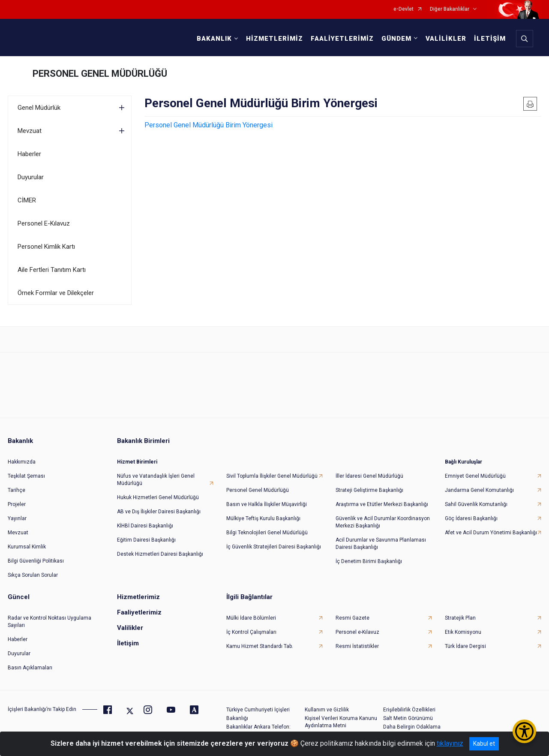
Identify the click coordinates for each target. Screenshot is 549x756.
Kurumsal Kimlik (27, 547)
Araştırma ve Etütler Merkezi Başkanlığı (382, 504)
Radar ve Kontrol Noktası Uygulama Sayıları (49, 622)
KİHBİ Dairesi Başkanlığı (145, 526)
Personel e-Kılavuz (357, 632)
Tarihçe (16, 490)
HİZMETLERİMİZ (274, 39)
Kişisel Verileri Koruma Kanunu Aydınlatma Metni (341, 722)
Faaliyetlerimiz (139, 612)
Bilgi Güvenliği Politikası (36, 561)
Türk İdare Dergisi (465, 646)
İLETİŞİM (490, 39)
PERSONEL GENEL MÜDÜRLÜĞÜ (100, 74)
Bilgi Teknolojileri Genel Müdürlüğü (267, 533)
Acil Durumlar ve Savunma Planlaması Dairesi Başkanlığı (381, 544)
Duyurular (31, 177)
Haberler (29, 154)
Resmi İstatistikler (357, 646)
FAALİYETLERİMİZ (342, 39)
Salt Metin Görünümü (408, 718)
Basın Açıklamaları (30, 668)
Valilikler (130, 628)
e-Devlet (403, 9)
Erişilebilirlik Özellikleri (409, 710)
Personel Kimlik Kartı (46, 247)
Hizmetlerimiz (138, 597)
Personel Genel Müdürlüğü (258, 490)
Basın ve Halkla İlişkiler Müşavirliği (267, 504)
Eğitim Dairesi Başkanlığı (146, 540)
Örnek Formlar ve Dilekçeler (56, 293)
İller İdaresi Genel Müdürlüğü (369, 476)
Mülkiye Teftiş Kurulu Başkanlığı (263, 518)
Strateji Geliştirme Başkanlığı (369, 490)
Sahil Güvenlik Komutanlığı (476, 504)
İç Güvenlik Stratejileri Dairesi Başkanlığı (274, 547)
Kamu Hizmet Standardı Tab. (260, 646)
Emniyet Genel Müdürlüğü (475, 476)
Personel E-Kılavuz (44, 223)
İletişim (128, 643)
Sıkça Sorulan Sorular (33, 575)
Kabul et (484, 744)
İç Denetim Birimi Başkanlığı (369, 561)
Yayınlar (17, 518)
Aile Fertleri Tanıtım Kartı (52, 270)
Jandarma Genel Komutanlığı (479, 490)
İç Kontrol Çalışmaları (251, 632)
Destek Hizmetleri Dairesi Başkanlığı (160, 554)
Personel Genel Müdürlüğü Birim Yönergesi (208, 125)
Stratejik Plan (460, 618)
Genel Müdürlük (39, 108)
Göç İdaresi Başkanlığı (471, 518)
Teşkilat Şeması (26, 476)
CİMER (27, 200)
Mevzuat (30, 131)
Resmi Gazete (352, 618)
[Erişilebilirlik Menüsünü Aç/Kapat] (524, 731)
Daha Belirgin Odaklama (412, 727)
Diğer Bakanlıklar (450, 9)
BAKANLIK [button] (214, 39)
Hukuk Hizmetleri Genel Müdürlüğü (158, 497)
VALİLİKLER (446, 39)
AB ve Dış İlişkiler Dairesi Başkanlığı (159, 512)
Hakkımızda (22, 462)
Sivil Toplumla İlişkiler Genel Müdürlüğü (272, 476)
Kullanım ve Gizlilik (327, 710)
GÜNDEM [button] (396, 39)
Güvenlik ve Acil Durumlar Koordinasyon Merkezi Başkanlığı (383, 522)
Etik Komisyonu (463, 632)
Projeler (17, 504)
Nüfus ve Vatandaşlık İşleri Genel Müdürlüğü (156, 480)
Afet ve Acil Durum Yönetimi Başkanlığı (491, 533)
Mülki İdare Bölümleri (251, 618)
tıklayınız (450, 743)
